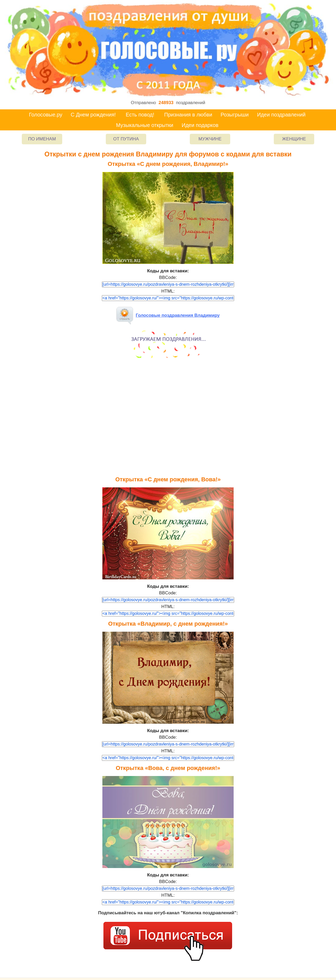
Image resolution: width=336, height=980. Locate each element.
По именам (42, 139)
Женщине (294, 139)
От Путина (126, 139)
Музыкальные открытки (145, 125)
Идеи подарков (200, 125)
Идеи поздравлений (281, 115)
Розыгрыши (235, 115)
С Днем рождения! (93, 115)
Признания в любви (188, 115)
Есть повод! (140, 115)
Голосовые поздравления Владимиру (168, 315)
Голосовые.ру (46, 115)
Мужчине (210, 139)
